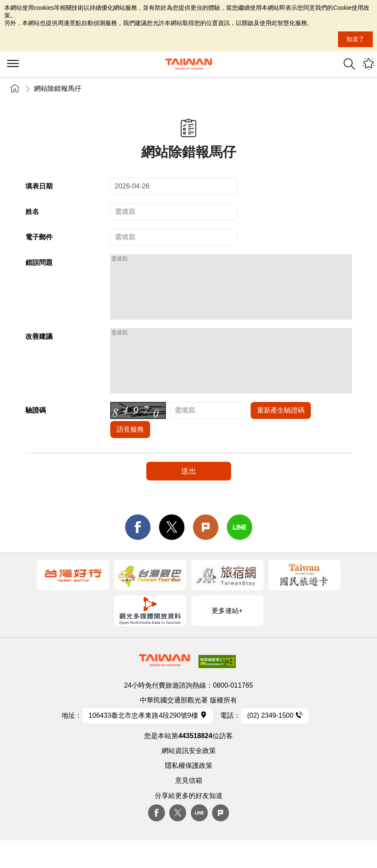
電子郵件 (39, 237)
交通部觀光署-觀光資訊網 (189, 64)
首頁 (15, 88)
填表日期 (39, 186)
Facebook (156, 838)
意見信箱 (189, 806)
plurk (221, 838)
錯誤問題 (39, 263)
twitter (172, 553)
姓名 (32, 212)
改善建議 (39, 349)
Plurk (206, 553)
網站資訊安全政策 (189, 776)
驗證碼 (36, 436)
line (240, 553)
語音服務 (130, 455)
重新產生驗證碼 (281, 436)
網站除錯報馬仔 (58, 88)
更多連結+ (227, 636)
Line (199, 838)
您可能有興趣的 (369, 64)
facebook (138, 553)
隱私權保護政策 (189, 791)
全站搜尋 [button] (349, 64)
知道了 (355, 39)
